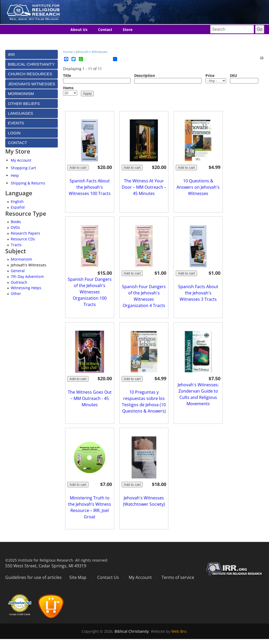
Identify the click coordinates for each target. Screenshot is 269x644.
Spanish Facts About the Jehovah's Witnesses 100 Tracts (90, 187)
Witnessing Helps (26, 288)
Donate (125, 39)
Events (16, 123)
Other (16, 294)
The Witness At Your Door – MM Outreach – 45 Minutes (144, 187)
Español (18, 207)
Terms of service (178, 577)
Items (68, 88)
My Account (21, 160)
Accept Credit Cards (20, 614)
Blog (74, 39)
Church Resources (30, 74)
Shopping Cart (23, 168)
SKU (234, 75)
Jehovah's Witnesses (92, 52)
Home (68, 52)
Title (67, 75)
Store (128, 30)
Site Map (78, 577)
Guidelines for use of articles (33, 577)
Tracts (16, 245)
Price (210, 75)
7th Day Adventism (27, 276)
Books (16, 222)
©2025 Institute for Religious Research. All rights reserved (56, 560)
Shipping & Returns (28, 183)
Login (14, 133)
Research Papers (25, 233)
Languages (98, 39)
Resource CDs (23, 239)
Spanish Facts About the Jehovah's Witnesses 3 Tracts (198, 293)
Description (145, 75)
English (17, 201)
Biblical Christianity (132, 631)
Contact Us (108, 577)
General (18, 271)
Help (15, 175)
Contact (105, 30)
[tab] (32, 54)
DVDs (15, 227)
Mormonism (21, 259)
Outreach (19, 282)
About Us (79, 30)
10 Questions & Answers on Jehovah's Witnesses (198, 187)
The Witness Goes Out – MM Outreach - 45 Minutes (90, 398)
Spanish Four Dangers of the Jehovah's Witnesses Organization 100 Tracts (90, 292)
